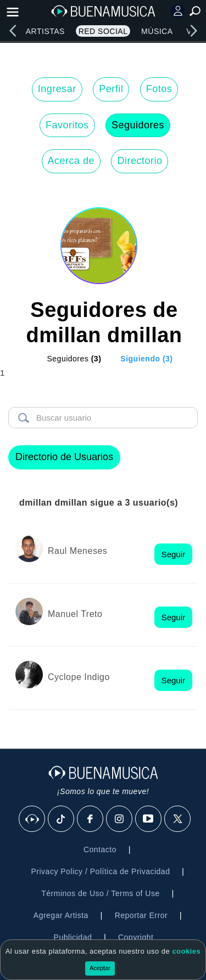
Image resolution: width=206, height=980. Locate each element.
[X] (178, 819)
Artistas (45, 31)
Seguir (173, 554)
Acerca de (71, 161)
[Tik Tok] (62, 819)
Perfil (111, 89)
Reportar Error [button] (141, 915)
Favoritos (67, 125)
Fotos (159, 89)
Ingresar (57, 89)
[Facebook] (91, 819)
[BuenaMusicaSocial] (32, 819)
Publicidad (73, 937)
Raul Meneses (77, 551)
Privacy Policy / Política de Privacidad (100, 871)
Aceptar (100, 968)
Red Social (103, 31)
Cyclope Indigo (79, 677)
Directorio (140, 161)
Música (157, 31)
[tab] (67, 359)
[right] (193, 31)
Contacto (100, 849)
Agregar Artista (61, 915)
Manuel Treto (75, 614)
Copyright (136, 937)
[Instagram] (120, 819)
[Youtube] (149, 819)
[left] (13, 31)
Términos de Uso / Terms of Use (100, 893)
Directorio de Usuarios (64, 457)
